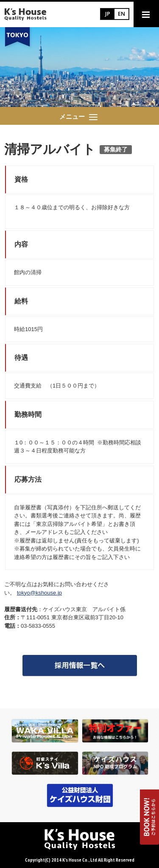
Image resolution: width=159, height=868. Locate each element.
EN (121, 14)
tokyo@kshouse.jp (39, 593)
